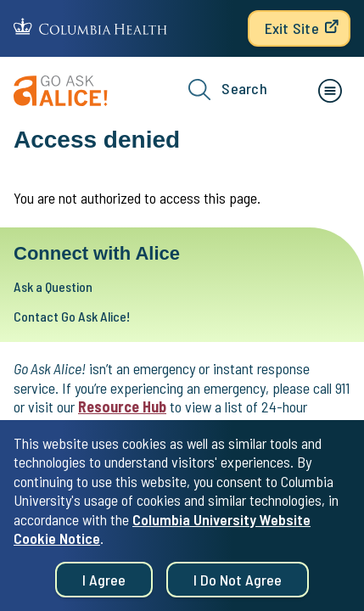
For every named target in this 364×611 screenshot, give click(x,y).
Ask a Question (53, 286)
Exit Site (292, 28)
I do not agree (238, 586)
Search (228, 90)
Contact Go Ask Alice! (72, 316)
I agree (104, 586)
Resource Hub (122, 406)
